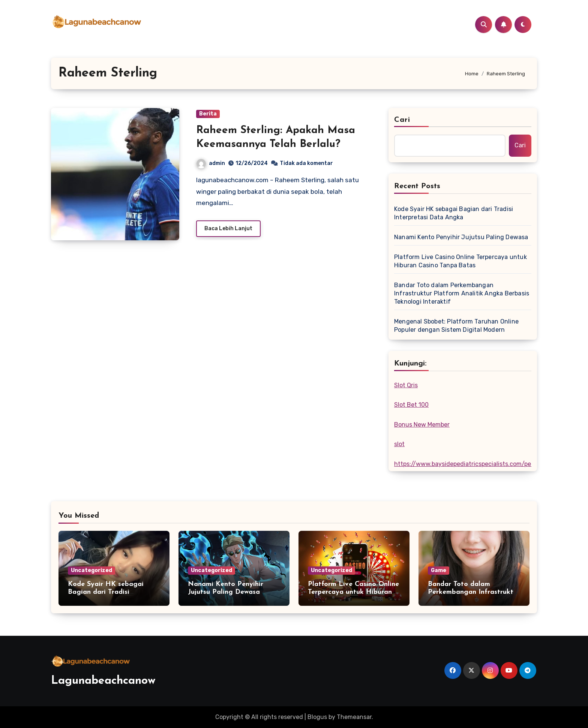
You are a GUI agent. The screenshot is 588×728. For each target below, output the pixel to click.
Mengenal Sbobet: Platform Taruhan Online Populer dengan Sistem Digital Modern (456, 326)
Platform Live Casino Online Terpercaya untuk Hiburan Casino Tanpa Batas (460, 261)
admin (211, 163)
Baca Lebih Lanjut (228, 228)
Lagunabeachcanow (103, 681)
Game (439, 570)
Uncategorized (91, 570)
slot (399, 444)
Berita (208, 114)
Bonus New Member (422, 425)
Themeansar (354, 717)
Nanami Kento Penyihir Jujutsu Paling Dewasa (461, 237)
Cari (402, 120)
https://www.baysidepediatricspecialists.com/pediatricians (478, 464)
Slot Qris (406, 385)
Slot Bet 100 (411, 405)
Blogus (317, 717)
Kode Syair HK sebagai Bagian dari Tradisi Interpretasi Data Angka (454, 213)
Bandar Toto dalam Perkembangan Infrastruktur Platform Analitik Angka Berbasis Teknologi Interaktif (462, 293)
